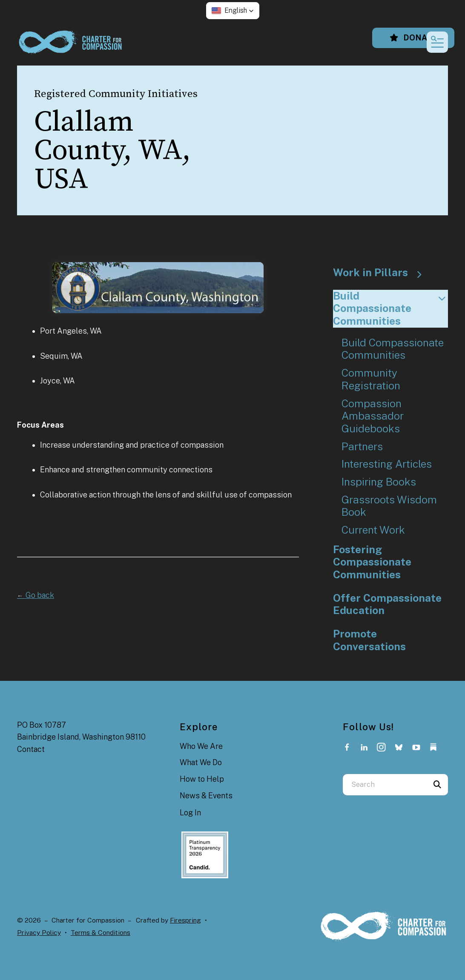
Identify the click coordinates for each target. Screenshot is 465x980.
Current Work (373, 530)
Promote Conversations (369, 640)
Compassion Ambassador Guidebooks (373, 416)
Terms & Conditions (100, 933)
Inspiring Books (379, 482)
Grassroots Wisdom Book (389, 506)
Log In (190, 813)
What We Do (201, 762)
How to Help (202, 779)
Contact (31, 749)
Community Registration (371, 379)
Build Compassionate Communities (390, 309)
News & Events (206, 796)
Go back (36, 595)
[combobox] (385, 785)
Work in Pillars (381, 273)
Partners (362, 447)
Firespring (185, 920)
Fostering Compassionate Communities (372, 562)
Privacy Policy (39, 933)
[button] (233, 11)
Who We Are (201, 746)
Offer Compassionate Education (387, 604)
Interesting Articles (387, 464)
